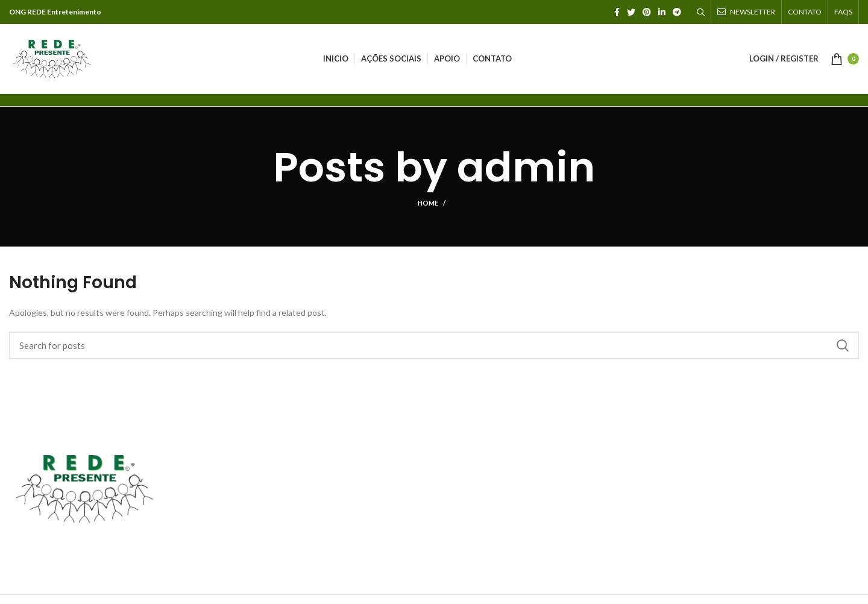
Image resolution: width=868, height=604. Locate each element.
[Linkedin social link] (662, 12)
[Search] (701, 12)
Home (428, 203)
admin (526, 167)
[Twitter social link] (631, 12)
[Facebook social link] (617, 12)
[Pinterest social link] (647, 12)
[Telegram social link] (677, 12)
